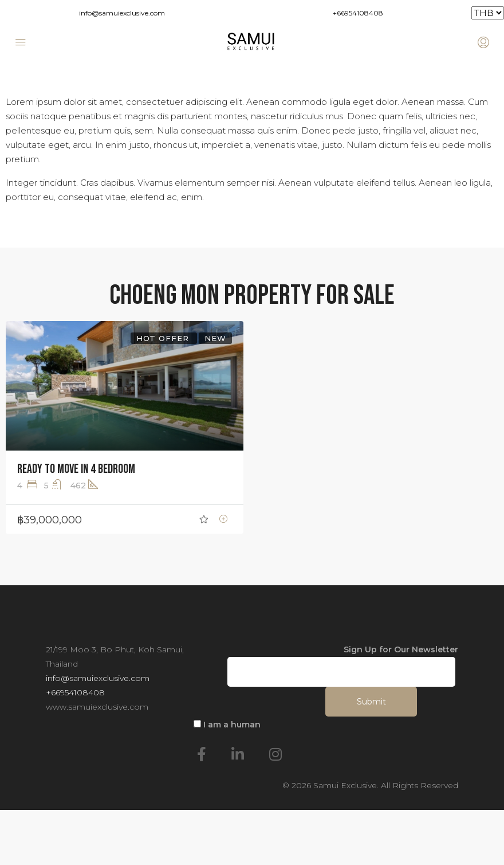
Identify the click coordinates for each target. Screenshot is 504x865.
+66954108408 (358, 13)
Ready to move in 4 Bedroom (76, 469)
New (215, 338)
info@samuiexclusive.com (122, 13)
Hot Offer (164, 338)
